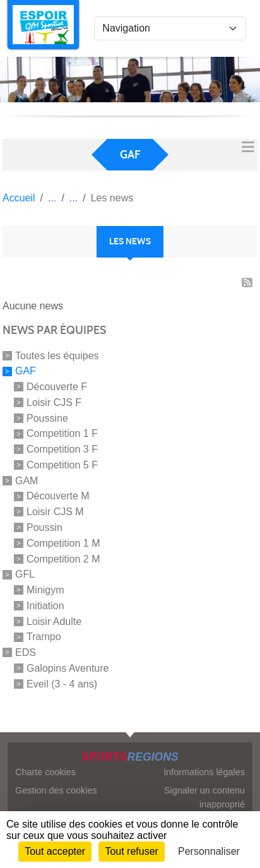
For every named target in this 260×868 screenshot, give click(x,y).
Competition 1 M (63, 543)
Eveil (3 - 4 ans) (62, 683)
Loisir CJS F (54, 402)
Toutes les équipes (57, 355)
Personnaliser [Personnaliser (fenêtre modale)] (209, 851)
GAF (26, 371)
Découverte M (58, 496)
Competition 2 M (63, 558)
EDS (26, 652)
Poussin (44, 527)
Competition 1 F (62, 433)
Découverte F (57, 387)
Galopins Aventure (68, 668)
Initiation (45, 606)
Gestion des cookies (56, 790)
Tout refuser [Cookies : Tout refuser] (131, 851)
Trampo (44, 637)
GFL (25, 574)
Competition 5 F (62, 465)
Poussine (47, 418)
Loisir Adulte (54, 621)
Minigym (45, 590)
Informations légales (204, 772)
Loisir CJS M (55, 512)
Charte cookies (45, 772)
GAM (27, 480)
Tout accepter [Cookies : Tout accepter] (55, 851)
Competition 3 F (62, 449)
